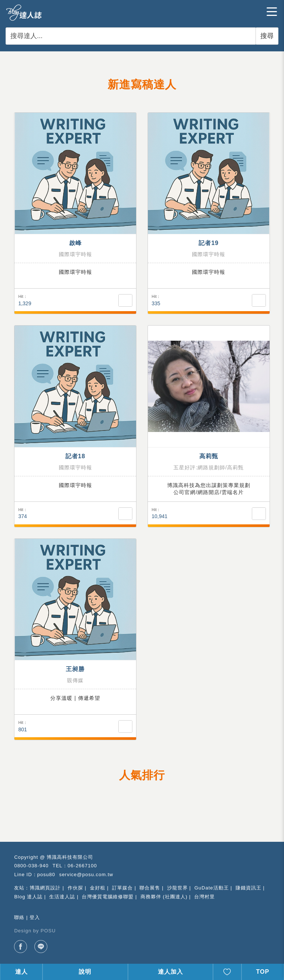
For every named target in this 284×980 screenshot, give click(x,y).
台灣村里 (204, 897)
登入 (35, 917)
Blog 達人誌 (28, 897)
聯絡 (19, 917)
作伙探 (75, 888)
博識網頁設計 (45, 888)
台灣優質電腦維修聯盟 (108, 897)
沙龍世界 (177, 888)
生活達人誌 (62, 897)
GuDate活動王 (212, 888)
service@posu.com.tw (86, 874)
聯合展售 (150, 888)
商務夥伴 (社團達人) (164, 897)
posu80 (46, 874)
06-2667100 (82, 866)
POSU (48, 931)
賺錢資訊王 (248, 888)
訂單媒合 (122, 888)
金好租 (98, 888)
